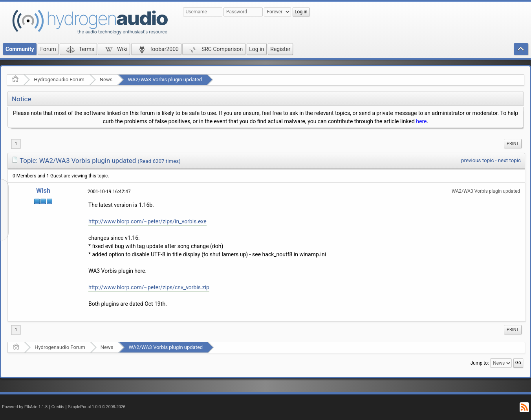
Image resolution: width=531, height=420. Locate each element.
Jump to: (480, 363)
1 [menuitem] (16, 144)
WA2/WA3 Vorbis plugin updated (165, 79)
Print (513, 143)
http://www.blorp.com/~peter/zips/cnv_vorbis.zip (149, 287)
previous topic (477, 160)
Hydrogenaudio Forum (59, 79)
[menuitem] (513, 144)
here (421, 121)
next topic (509, 160)
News (106, 79)
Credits (58, 407)
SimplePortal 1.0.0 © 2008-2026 (97, 407)
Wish (43, 191)
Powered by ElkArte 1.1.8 (25, 407)
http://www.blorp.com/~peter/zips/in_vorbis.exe (147, 221)
